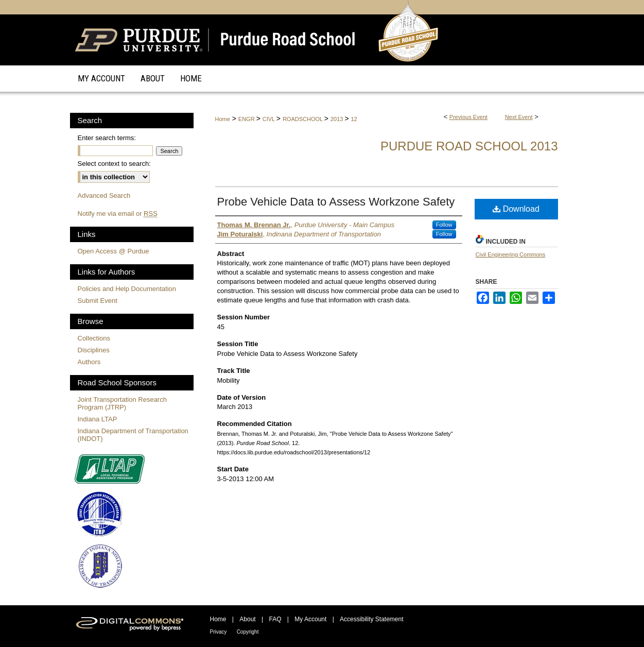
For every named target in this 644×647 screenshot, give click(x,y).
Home (223, 119)
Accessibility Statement (371, 619)
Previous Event (468, 117)
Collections (94, 338)
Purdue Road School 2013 (469, 146)
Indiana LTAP (98, 419)
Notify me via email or (118, 214)
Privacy (219, 632)
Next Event (519, 117)
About (247, 619)
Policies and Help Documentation (127, 289)
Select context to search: (114, 164)
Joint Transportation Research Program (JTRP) (122, 403)
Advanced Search (104, 195)
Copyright (248, 632)
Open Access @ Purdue (114, 251)
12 (354, 119)
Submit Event (98, 301)
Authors (89, 362)
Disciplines (94, 350)
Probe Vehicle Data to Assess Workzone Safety (336, 202)
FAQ (275, 619)
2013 (338, 119)
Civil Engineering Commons (511, 254)
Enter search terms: (107, 138)
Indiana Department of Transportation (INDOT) (133, 435)
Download (516, 209)
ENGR (247, 119)
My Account (310, 619)
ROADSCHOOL (303, 119)
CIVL (269, 119)
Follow (444, 225)
